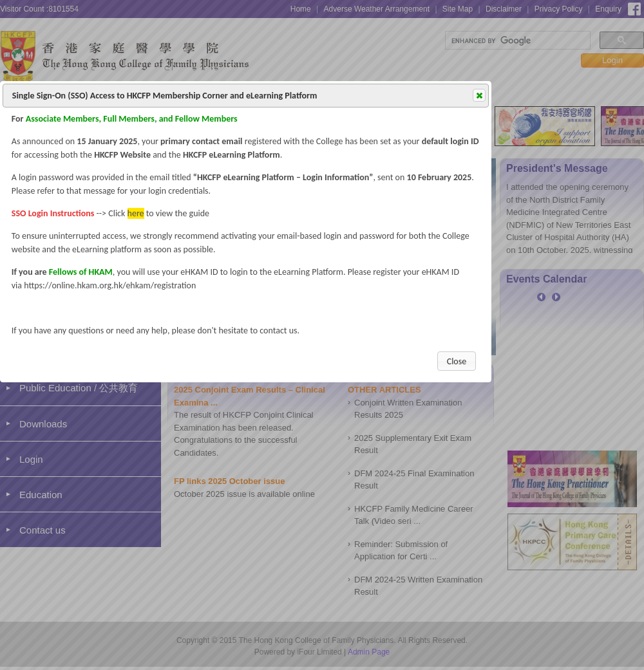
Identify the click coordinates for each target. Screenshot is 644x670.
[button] (479, 95)
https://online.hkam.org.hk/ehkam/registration (110, 285)
